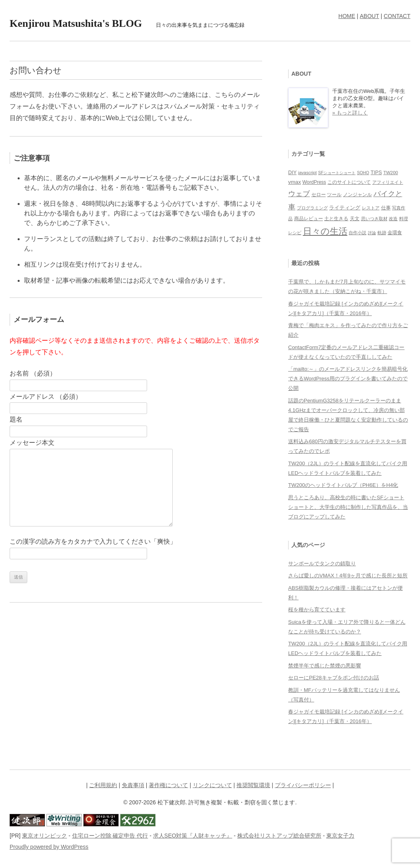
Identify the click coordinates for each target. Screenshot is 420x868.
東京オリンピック (44, 836)
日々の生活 (325, 231)
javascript (307, 173)
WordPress (314, 182)
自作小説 (357, 233)
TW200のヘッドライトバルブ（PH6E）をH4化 (343, 485)
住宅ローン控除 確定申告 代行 (110, 836)
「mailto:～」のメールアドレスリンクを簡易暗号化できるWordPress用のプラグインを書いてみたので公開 (348, 379)
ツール (334, 194)
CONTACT (397, 16)
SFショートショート (337, 173)
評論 (372, 233)
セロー (319, 194)
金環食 (395, 232)
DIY (292, 173)
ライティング (345, 208)
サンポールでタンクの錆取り (322, 564)
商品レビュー (309, 218)
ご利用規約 (103, 785)
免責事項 (133, 785)
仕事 (386, 208)
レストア (371, 208)
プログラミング (312, 208)
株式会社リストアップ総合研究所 (279, 836)
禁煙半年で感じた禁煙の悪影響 (325, 666)
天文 (355, 219)
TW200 (391, 173)
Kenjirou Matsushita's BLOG (76, 23)
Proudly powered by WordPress (49, 847)
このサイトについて (349, 182)
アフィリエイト (388, 182)
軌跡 (382, 233)
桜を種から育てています (317, 610)
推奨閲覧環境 (253, 785)
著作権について (168, 785)
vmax (295, 182)
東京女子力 (340, 836)
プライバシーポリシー (303, 785)
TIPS (376, 173)
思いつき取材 (374, 219)
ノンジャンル (357, 195)
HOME (347, 16)
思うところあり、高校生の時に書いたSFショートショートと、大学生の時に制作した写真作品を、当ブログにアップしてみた (348, 507)
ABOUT (370, 16)
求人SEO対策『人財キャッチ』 (193, 836)
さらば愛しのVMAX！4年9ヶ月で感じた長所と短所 (348, 576)
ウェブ (299, 194)
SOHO (363, 173)
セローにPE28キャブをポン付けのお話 (334, 678)
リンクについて (212, 785)
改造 (393, 219)
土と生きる (336, 218)
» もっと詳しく (350, 113)
